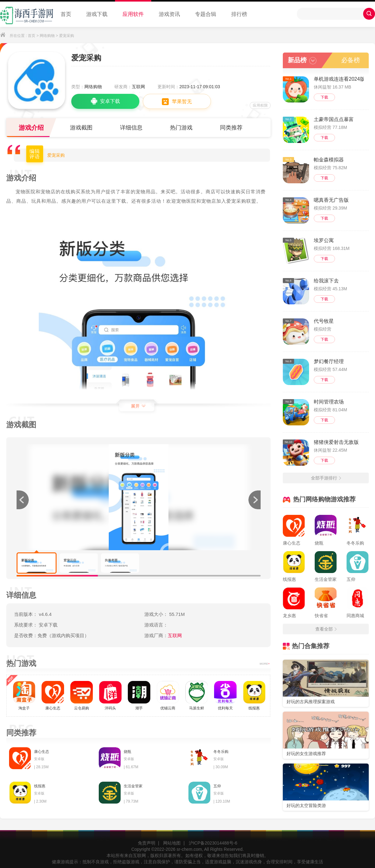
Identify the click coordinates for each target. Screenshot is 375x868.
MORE (265, 664)
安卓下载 (105, 101)
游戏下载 (97, 14)
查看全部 (326, 629)
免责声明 (147, 843)
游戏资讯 (169, 14)
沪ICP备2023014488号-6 (213, 843)
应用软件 (133, 14)
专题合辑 (206, 14)
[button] (254, 500)
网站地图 (172, 843)
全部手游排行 (326, 478)
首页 (66, 14)
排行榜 (239, 14)
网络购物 (47, 36)
